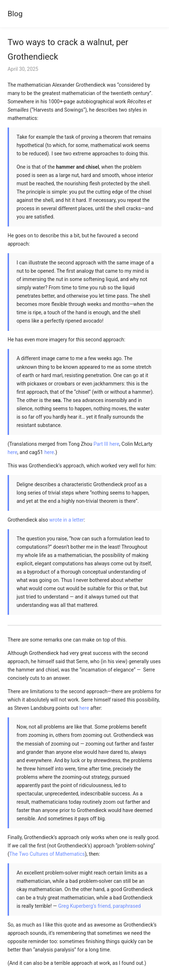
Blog (15, 14)
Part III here (106, 444)
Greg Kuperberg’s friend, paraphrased (99, 906)
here (12, 452)
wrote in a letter (67, 520)
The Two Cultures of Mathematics (47, 854)
